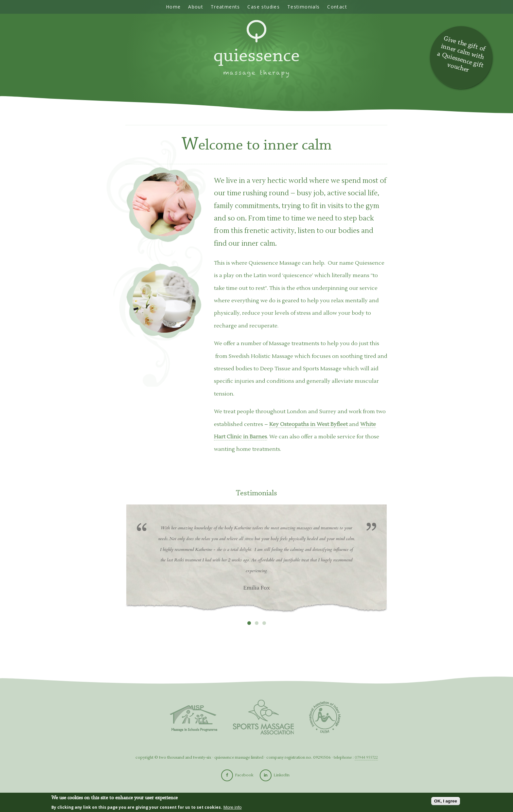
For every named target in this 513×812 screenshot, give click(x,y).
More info (233, 807)
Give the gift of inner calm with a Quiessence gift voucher (461, 54)
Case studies (264, 7)
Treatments (225, 7)
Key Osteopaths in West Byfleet (309, 424)
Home (173, 7)
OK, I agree (446, 801)
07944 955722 (366, 758)
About (196, 7)
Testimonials (304, 7)
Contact (337, 7)
